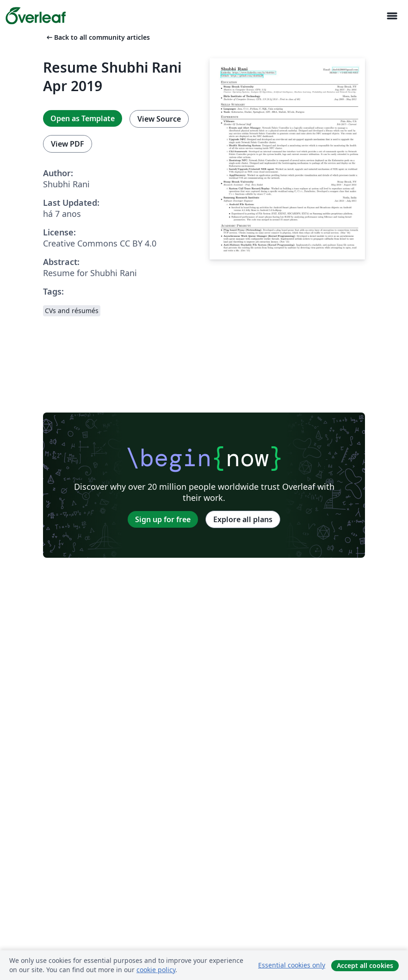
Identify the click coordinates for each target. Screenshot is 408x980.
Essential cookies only (292, 965)
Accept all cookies (365, 965)
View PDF (68, 144)
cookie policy (156, 970)
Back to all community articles (97, 37)
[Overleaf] (36, 16)
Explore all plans (243, 519)
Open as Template (83, 118)
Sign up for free (163, 519)
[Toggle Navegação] (392, 16)
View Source (159, 119)
